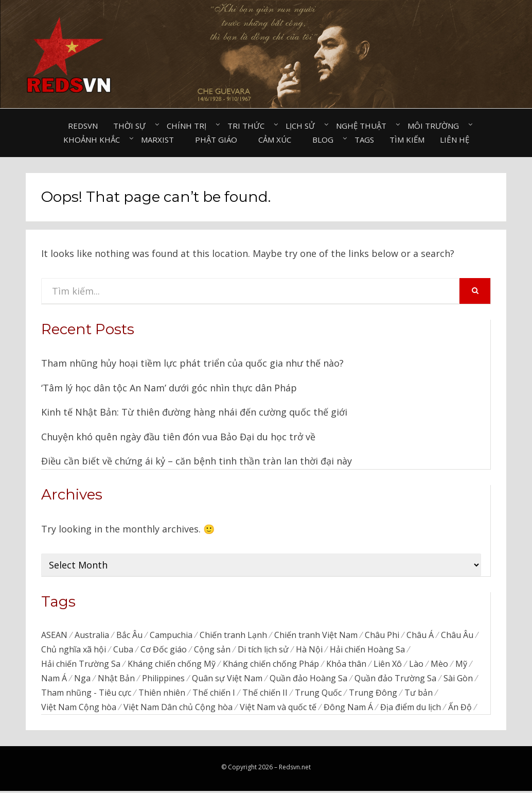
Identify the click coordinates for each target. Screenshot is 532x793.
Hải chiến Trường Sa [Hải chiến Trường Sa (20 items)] (81, 664)
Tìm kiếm (407, 140)
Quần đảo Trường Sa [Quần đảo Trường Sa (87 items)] (395, 679)
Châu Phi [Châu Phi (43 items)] (382, 635)
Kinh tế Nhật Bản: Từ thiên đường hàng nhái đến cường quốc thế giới (194, 412)
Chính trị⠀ (189, 126)
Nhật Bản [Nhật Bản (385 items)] (116, 679)
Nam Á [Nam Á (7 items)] (54, 679)
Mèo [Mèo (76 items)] (439, 664)
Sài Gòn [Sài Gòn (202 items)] (458, 679)
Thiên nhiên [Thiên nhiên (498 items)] (162, 694)
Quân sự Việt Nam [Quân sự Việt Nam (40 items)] (227, 679)
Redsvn (83, 126)
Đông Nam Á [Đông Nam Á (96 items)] (348, 709)
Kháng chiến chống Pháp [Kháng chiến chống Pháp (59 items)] (271, 664)
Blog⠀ (326, 140)
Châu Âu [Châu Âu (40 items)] (457, 635)
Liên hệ (455, 140)
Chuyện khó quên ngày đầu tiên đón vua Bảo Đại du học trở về (178, 437)
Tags (364, 140)
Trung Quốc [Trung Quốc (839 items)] (318, 694)
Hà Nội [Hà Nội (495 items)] (309, 649)
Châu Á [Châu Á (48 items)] (420, 635)
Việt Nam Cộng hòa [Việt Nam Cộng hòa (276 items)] (79, 709)
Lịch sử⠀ (303, 126)
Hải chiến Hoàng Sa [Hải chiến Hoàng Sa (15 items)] (367, 649)
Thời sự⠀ (132, 126)
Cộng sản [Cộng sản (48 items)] (212, 649)
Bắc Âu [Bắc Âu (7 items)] (129, 635)
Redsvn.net (295, 769)
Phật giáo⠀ (219, 140)
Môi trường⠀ (436, 126)
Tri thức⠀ (249, 126)
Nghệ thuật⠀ (364, 126)
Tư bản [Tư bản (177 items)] (419, 694)
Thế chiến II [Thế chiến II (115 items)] (265, 694)
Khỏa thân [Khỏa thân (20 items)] (346, 664)
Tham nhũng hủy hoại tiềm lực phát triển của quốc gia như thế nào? (192, 363)
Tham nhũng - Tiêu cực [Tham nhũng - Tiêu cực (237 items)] (86, 694)
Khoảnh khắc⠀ (94, 140)
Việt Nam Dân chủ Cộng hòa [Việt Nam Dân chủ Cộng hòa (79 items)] (178, 709)
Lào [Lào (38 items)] (416, 664)
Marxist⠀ (160, 140)
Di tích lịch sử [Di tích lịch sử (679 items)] (263, 649)
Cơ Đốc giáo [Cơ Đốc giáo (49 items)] (164, 649)
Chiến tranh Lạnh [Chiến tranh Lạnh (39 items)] (233, 635)
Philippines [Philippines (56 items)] (163, 679)
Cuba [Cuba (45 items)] (123, 649)
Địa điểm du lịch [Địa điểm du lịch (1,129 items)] (411, 709)
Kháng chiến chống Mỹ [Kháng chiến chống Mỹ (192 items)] (172, 664)
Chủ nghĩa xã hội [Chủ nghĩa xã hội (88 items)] (74, 649)
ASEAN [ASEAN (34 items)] (54, 635)
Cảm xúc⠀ (278, 140)
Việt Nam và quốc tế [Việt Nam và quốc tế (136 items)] (278, 709)
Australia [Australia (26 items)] (92, 635)
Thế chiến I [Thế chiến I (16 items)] (214, 694)
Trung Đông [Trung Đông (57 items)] (373, 694)
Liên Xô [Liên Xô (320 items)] (388, 664)
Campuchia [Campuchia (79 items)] (171, 635)
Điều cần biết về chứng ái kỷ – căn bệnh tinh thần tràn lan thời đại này (197, 461)
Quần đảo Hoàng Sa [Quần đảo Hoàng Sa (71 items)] (308, 679)
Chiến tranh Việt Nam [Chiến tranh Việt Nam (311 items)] (316, 635)
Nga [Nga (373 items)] (82, 679)
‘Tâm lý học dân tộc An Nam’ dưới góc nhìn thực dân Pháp (169, 388)
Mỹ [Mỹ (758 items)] (461, 664)
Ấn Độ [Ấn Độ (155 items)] (460, 709)
